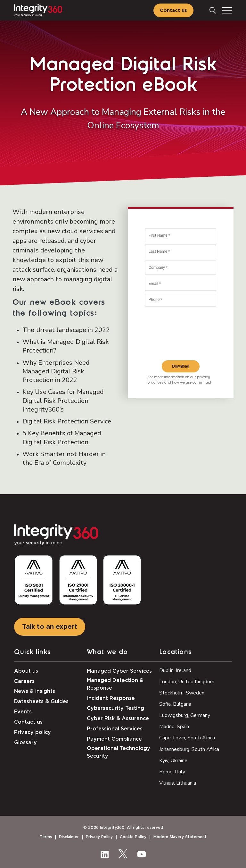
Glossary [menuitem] (25, 743)
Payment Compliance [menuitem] (114, 739)
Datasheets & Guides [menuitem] (41, 702)
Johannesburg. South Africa (189, 749)
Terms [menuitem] (46, 837)
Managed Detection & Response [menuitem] (115, 684)
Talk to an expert (50, 627)
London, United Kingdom (187, 682)
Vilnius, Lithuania (178, 783)
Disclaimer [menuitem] (69, 837)
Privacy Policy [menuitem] (99, 837)
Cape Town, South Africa (187, 738)
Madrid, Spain (174, 727)
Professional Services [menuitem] (115, 729)
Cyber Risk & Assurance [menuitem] (118, 719)
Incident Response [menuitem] (111, 698)
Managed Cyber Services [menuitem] (119, 671)
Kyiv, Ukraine (173, 761)
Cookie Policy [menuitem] (133, 837)
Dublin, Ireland (175, 670)
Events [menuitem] (23, 712)
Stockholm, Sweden (182, 693)
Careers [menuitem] (24, 681)
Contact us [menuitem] (28, 722)
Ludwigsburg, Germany (185, 715)
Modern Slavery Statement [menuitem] (180, 837)
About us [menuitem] (26, 671)
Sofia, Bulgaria (175, 704)
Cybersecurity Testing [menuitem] (115, 708)
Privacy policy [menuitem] (33, 732)
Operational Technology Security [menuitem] (119, 752)
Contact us (173, 10)
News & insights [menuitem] (35, 691)
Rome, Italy (172, 772)
